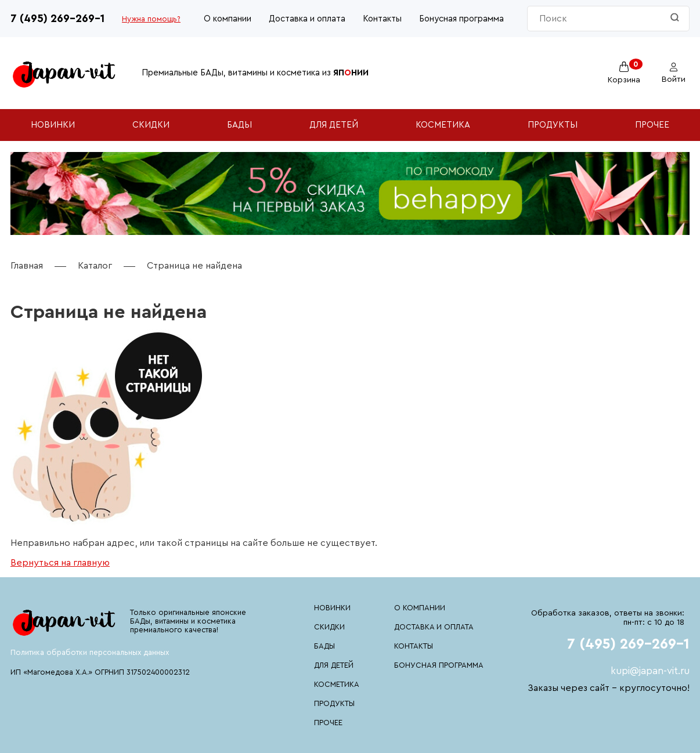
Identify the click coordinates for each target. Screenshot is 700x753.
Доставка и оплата (307, 19)
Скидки (151, 125)
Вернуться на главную (60, 563)
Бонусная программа (461, 19)
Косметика (443, 125)
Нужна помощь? (151, 19)
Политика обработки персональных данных (90, 652)
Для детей (334, 125)
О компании (228, 19)
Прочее (652, 125)
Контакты (382, 19)
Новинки (53, 125)
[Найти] (675, 18)
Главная (27, 266)
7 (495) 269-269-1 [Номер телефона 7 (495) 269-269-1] (57, 19)
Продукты (553, 125)
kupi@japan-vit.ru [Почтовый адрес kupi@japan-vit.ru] (650, 671)
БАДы (239, 125)
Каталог (95, 266)
